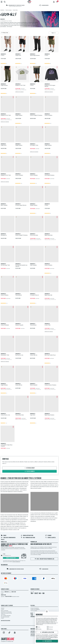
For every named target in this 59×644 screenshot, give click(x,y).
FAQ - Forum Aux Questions (28, 538)
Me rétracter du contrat (6, 621)
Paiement (3, 608)
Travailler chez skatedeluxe (35, 609)
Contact (2, 618)
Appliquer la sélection (47, 632)
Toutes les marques (34, 611)
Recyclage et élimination (5, 617)
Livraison (3, 609)
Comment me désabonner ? (16, 562)
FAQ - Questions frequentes (6, 616)
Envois (4, 536)
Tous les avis (3, 614)
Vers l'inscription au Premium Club (44, 559)
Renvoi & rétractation (27, 536)
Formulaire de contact (15, 597)
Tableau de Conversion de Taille (6, 613)
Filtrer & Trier (5, 33)
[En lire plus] (10, 27)
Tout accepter (47, 641)
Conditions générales (34, 632)
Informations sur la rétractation (6, 612)
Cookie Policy (33, 634)
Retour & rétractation (5, 611)
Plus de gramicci (30, 471)
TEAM (32, 615)
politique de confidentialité (46, 638)
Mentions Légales (35, 629)
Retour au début (30, 468)
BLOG (32, 613)
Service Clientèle (50, 538)
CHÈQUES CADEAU (34, 617)
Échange (48, 536)
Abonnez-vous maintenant (11, 558)
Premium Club (34, 542)
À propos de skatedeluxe (35, 608)
